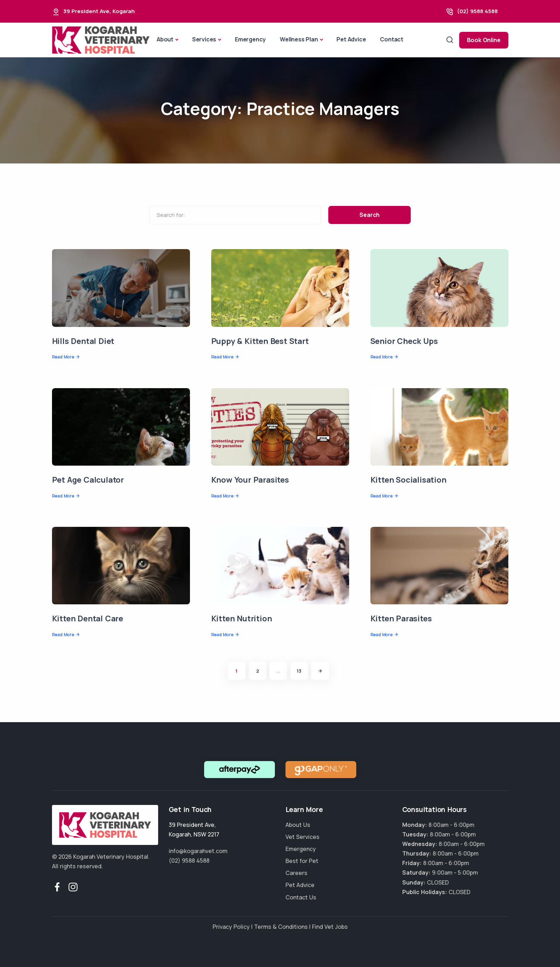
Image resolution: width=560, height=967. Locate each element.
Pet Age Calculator (88, 480)
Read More (63, 357)
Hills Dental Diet (83, 341)
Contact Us (301, 897)
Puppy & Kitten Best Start (260, 341)
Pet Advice (351, 39)
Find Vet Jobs (330, 927)
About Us (298, 825)
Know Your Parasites (250, 480)
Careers (296, 873)
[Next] (320, 671)
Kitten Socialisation (408, 480)
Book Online (484, 40)
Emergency (250, 39)
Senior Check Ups (404, 341)
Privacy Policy (231, 927)
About (165, 39)
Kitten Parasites (401, 618)
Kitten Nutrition (242, 618)
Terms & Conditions (281, 927)
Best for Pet (302, 861)
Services (204, 39)
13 (299, 671)
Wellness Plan (299, 39)
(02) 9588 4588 (477, 11)
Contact (392, 39)
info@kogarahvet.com (198, 851)
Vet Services (302, 837)
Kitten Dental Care (88, 618)
